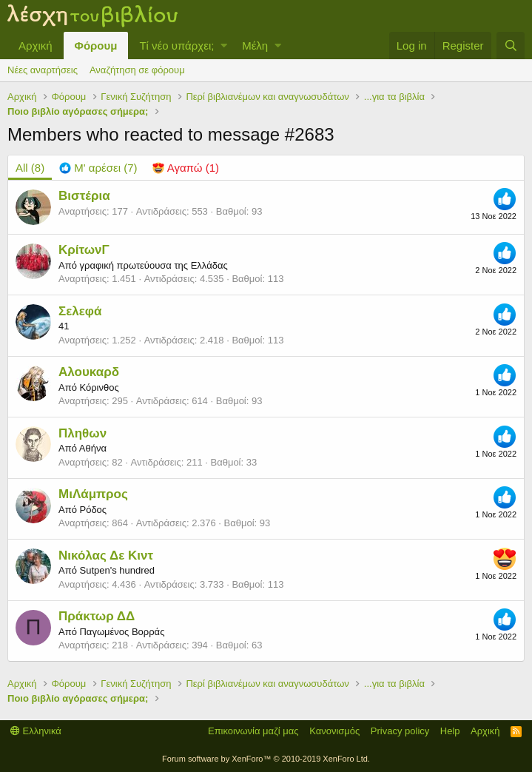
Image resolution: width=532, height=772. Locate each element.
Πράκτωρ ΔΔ (97, 616)
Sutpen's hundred (117, 570)
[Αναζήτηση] (511, 46)
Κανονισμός (334, 731)
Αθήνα (93, 448)
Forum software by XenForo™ (266, 759)
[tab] (98, 168)
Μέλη (255, 46)
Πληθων (83, 433)
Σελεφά (80, 311)
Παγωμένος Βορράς (122, 632)
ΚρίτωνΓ (84, 250)
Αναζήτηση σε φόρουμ (137, 70)
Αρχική (36, 46)
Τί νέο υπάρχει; (176, 46)
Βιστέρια (84, 196)
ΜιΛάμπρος (93, 494)
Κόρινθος (99, 387)
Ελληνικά (36, 731)
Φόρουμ (96, 46)
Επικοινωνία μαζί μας (253, 731)
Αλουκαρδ (89, 372)
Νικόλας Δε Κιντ (106, 555)
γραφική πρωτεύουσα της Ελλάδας (153, 265)
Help (450, 731)
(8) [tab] (30, 168)
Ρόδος (93, 510)
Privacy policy (400, 731)
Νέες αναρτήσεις (43, 70)
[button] (224, 46)
